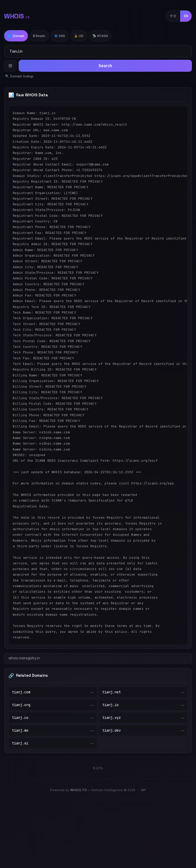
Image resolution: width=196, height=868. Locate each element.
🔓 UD (79, 36)
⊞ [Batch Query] (10, 66)
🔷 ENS (60, 36)
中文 (173, 16)
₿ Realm (39, 36)
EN (186, 16)
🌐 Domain (16, 36)
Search (105, 66)
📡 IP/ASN (100, 36)
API (143, 790)
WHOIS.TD (78, 790)
